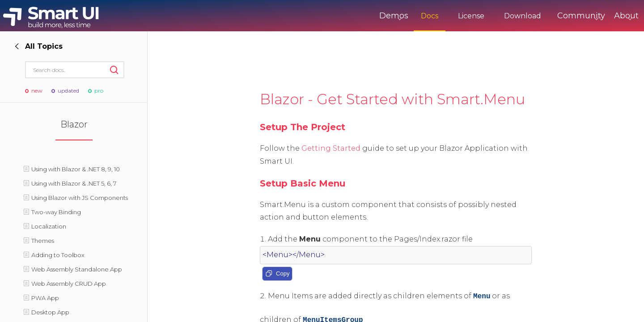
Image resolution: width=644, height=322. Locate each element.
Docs (392, 16)
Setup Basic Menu (303, 183)
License (434, 16)
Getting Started (331, 148)
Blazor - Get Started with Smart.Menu (392, 99)
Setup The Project (303, 127)
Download (485, 16)
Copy (277, 274)
